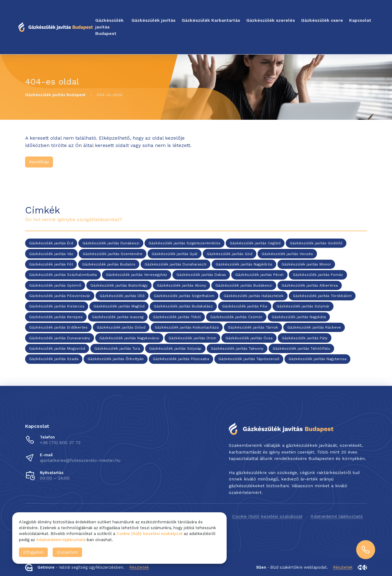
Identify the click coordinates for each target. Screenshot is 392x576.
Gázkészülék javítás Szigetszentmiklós (185, 243)
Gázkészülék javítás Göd (230, 254)
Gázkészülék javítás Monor (306, 264)
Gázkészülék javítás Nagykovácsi (129, 338)
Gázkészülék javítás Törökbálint (322, 296)
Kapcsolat (360, 20)
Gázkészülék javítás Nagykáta (299, 317)
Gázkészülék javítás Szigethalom (184, 296)
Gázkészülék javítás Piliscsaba (181, 359)
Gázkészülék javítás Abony (181, 285)
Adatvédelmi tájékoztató (337, 516)
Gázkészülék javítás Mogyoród (57, 348)
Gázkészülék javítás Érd (51, 243)
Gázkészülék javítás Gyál (175, 254)
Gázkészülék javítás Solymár (303, 307)
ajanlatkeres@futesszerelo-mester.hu (80, 460)
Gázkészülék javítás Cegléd (255, 243)
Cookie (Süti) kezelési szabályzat (267, 516)
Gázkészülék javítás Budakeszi (244, 285)
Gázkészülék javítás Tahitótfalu (301, 348)
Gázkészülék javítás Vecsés (287, 254)
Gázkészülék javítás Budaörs (109, 264)
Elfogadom (33, 552)
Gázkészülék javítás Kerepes (56, 317)
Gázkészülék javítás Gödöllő (316, 243)
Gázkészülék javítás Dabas (201, 275)
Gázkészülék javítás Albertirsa (310, 285)
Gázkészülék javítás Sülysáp (175, 348)
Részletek (139, 567)
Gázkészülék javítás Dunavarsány (60, 338)
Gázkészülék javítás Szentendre (113, 254)
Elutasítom (67, 552)
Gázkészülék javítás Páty (305, 338)
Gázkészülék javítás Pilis (245, 307)
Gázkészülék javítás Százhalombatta (63, 275)
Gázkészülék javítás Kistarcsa (57, 307)
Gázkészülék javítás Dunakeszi (111, 243)
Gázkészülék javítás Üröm (192, 338)
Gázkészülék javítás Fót (51, 264)
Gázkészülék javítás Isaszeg (118, 317)
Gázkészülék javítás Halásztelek (254, 296)
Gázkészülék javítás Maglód (119, 307)
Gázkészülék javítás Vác (51, 254)
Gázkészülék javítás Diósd (121, 328)
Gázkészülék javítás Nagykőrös (244, 264)
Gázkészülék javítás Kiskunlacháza (187, 328)
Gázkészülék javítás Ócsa (249, 338)
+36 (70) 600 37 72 (60, 442)
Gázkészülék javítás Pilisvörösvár (60, 296)
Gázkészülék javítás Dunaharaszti (175, 264)
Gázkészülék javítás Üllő (122, 296)
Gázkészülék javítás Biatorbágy (119, 285)
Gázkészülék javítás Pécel (259, 275)
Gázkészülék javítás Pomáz (318, 275)
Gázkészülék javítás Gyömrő (55, 285)
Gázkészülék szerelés (271, 20)
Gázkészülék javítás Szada (54, 359)
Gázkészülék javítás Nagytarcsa (317, 359)
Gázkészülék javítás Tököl (177, 317)
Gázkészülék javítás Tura (117, 348)
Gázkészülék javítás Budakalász (183, 307)
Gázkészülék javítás (153, 20)
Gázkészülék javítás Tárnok (253, 328)
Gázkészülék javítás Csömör (236, 317)
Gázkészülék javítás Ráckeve (314, 328)
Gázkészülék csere (322, 20)
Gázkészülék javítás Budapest (109, 27)
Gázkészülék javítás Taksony (237, 348)
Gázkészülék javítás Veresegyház (137, 275)
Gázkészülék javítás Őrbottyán (116, 359)
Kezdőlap (39, 162)
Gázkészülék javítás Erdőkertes (58, 328)
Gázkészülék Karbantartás (211, 20)
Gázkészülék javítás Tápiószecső (249, 359)
